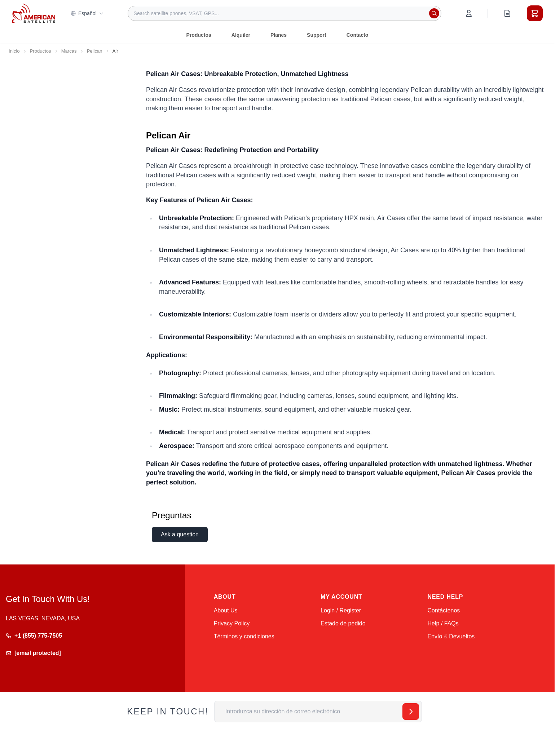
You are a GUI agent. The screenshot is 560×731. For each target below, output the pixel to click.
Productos (199, 35)
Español (87, 13)
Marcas (69, 51)
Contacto (358, 35)
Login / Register (341, 610)
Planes (279, 35)
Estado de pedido (343, 623)
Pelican (95, 51)
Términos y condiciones (244, 636)
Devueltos (462, 636)
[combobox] (285, 13)
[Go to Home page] (34, 13)
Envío (435, 636)
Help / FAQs (443, 623)
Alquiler (241, 35)
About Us (226, 610)
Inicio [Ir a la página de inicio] (14, 51)
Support (317, 35)
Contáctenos (444, 610)
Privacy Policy (232, 623)
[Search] (434, 13)
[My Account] (469, 13)
